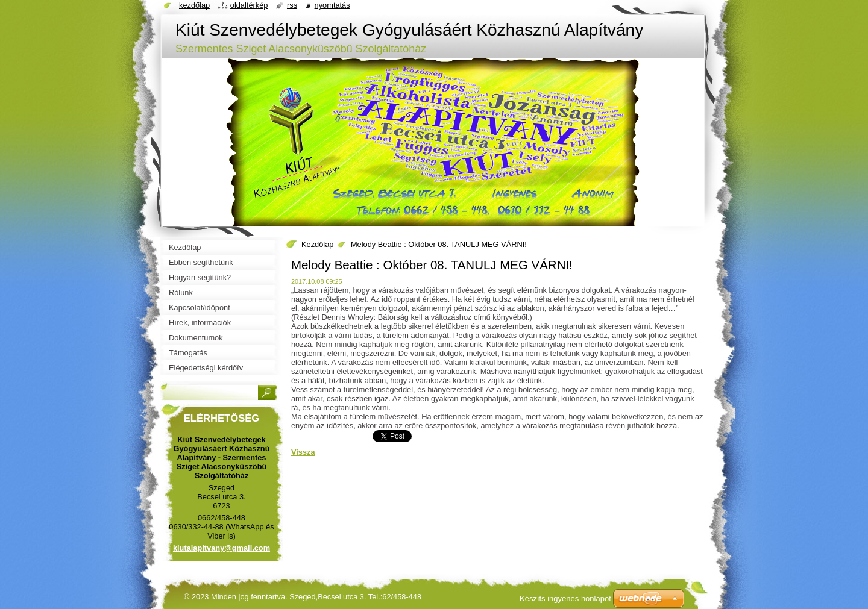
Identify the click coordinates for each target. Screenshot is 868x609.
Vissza (303, 452)
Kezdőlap (317, 244)
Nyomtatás (332, 5)
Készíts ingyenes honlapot (565, 598)
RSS (292, 5)
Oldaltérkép (249, 5)
